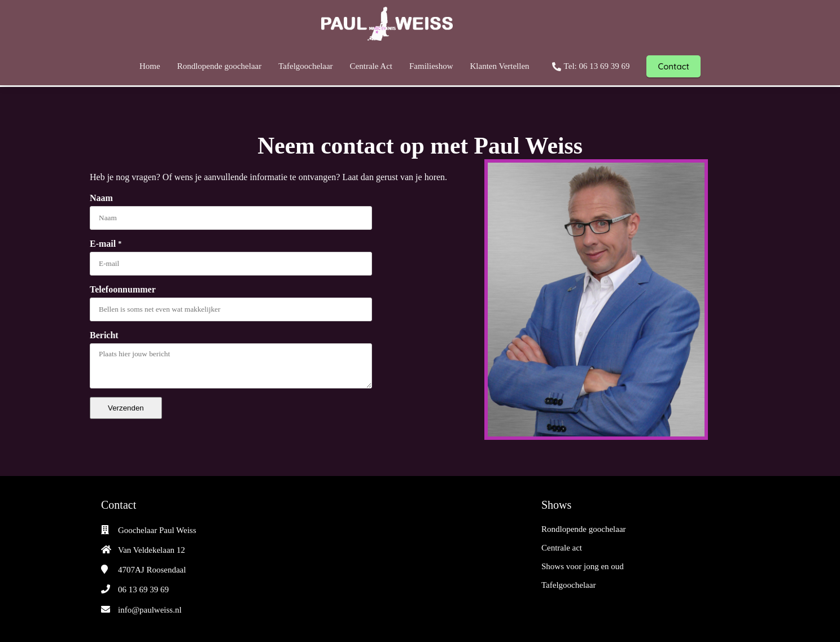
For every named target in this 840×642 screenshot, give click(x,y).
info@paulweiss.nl (150, 610)
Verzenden (126, 408)
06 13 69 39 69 (143, 589)
